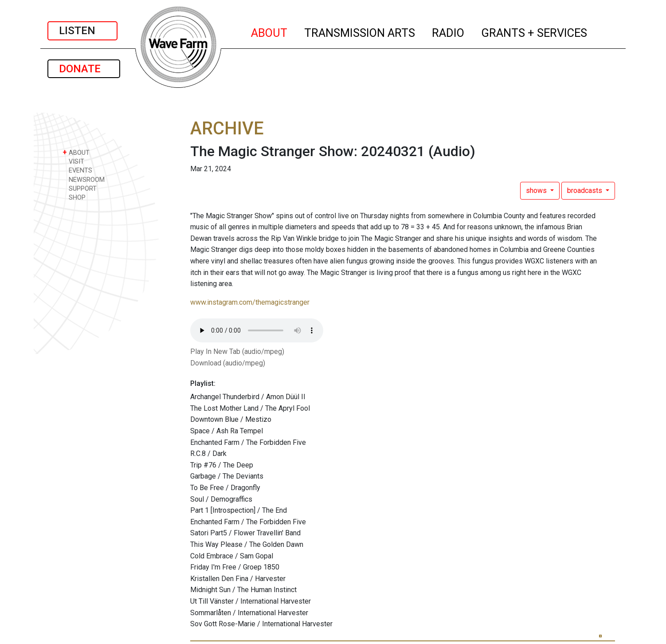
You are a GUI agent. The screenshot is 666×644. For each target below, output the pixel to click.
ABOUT (270, 31)
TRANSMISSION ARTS (360, 31)
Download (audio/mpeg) (228, 363)
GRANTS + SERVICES (535, 31)
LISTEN (82, 31)
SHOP (74, 197)
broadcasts (586, 190)
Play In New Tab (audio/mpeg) (237, 351)
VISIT (73, 161)
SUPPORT (80, 188)
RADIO (449, 31)
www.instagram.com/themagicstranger (250, 302)
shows (537, 190)
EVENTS (77, 170)
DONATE (84, 69)
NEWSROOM (84, 179)
